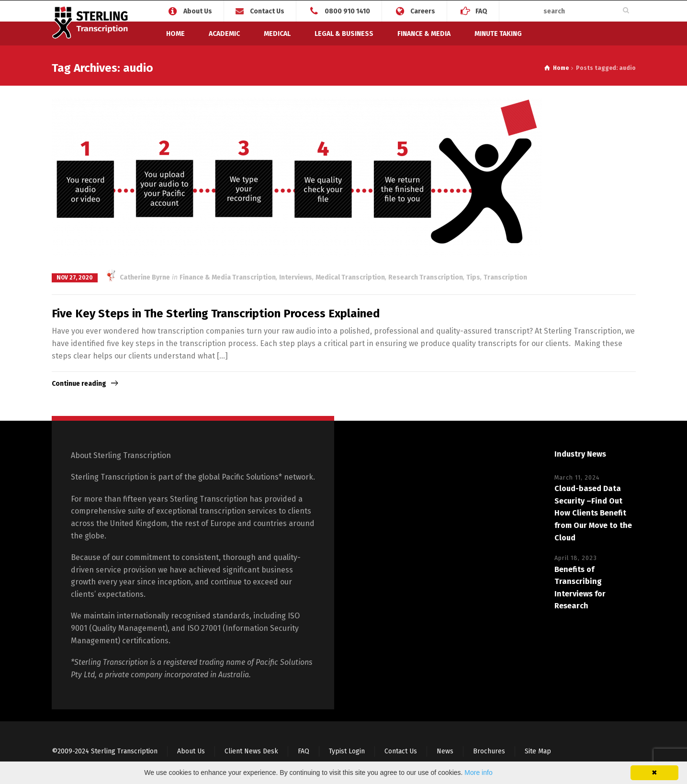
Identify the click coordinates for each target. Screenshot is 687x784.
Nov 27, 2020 (75, 278)
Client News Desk (251, 751)
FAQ (481, 11)
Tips (473, 277)
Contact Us (267, 11)
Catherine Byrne (138, 277)
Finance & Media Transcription (228, 277)
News (445, 751)
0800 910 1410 (347, 11)
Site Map (538, 751)
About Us (198, 11)
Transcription (505, 277)
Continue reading (79, 384)
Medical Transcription (350, 277)
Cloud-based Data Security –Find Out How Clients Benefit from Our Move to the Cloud (593, 513)
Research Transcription (426, 277)
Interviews (296, 277)
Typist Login (347, 751)
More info (478, 773)
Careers (423, 11)
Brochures (489, 751)
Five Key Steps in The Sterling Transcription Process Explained (216, 314)
